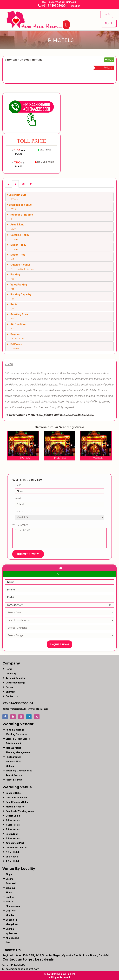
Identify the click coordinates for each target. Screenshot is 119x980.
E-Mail (18, 498)
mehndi (10, 766)
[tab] (8, 184)
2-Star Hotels (13, 852)
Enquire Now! (60, 644)
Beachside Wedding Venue (20, 811)
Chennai (10, 929)
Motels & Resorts (15, 807)
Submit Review (28, 554)
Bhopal (9, 893)
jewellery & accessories (19, 771)
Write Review (20, 525)
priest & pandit (14, 780)
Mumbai (10, 915)
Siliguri (10, 874)
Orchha (10, 879)
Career (9, 687)
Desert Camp (13, 816)
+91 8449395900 (52, 6)
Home (9, 669)
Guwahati (11, 883)
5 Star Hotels (13, 829)
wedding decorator (16, 734)
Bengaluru (11, 920)
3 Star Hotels (13, 820)
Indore (9, 902)
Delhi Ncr (11, 911)
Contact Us (12, 696)
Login (107, 15)
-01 (31, 703)
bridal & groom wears (18, 739)
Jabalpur (10, 888)
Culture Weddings (15, 683)
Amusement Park (15, 843)
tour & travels (14, 775)
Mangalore (12, 924)
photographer (13, 757)
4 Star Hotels (13, 838)
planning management (18, 752)
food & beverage (15, 730)
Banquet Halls (13, 793)
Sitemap (10, 692)
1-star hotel (12, 861)
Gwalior (10, 897)
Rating (19, 511)
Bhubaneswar (13, 906)
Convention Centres (16, 848)
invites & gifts (13, 762)
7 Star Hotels (13, 825)
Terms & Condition (16, 678)
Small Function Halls (17, 802)
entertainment (13, 743)
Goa (8, 943)
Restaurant (12, 834)
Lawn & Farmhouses (17, 798)
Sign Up (109, 23)
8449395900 (18, 703)
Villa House (12, 857)
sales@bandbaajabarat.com (21, 969)
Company (11, 674)
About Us (76, 6)
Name (18, 485)
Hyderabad (12, 933)
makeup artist (13, 748)
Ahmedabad (12, 938)
